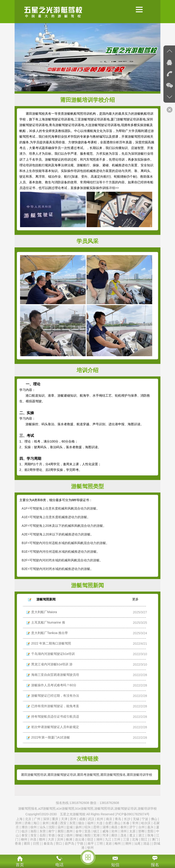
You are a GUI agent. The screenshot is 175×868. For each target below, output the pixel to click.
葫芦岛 (69, 843)
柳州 (24, 839)
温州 (61, 827)
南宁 (51, 831)
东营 (43, 831)
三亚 (126, 839)
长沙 (127, 819)
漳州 (124, 831)
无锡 (136, 819)
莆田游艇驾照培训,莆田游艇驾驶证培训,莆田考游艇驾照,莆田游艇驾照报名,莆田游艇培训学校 (87, 775)
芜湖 (96, 835)
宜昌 (87, 831)
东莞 (72, 823)
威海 (106, 831)
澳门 (155, 839)
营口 (59, 843)
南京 (109, 819)
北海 (135, 839)
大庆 (51, 839)
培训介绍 (87, 370)
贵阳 (150, 831)
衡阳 (87, 835)
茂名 (124, 835)
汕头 (43, 827)
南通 (54, 823)
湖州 (99, 839)
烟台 (81, 823)
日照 (36, 843)
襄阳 (61, 831)
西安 (63, 823)
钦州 (90, 848)
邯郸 (142, 831)
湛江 (142, 835)
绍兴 (87, 827)
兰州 (117, 839)
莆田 (27, 843)
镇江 (96, 831)
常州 (135, 823)
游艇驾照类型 (87, 486)
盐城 (69, 827)
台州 (142, 827)
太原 (132, 831)
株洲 (69, 839)
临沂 (25, 831)
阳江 (144, 839)
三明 (100, 843)
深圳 (46, 819)
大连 (99, 823)
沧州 (114, 831)
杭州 (100, 819)
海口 (36, 823)
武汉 (91, 819)
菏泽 (106, 835)
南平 (91, 843)
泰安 (25, 835)
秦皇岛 (48, 843)
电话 (59, 865)
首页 (20, 865)
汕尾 (137, 843)
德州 (69, 835)
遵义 (132, 835)
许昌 (33, 839)
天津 (65, 819)
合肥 (108, 823)
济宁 (132, 827)
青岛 (118, 819)
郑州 (18, 823)
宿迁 (90, 839)
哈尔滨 (146, 823)
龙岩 (109, 843)
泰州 (124, 827)
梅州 (118, 843)
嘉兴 (150, 827)
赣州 (42, 839)
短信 (115, 865)
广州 (37, 819)
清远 (146, 843)
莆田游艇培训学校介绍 (87, 100)
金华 (79, 831)
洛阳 (33, 831)
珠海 (150, 835)
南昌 (114, 827)
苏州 (73, 819)
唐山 (117, 823)
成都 (82, 819)
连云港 (80, 839)
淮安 (33, 835)
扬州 (79, 827)
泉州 (46, 823)
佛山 (154, 819)
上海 (19, 819)
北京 (28, 819)
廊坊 (114, 835)
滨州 (60, 839)
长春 (126, 823)
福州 (90, 823)
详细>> (114, 188)
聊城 (79, 835)
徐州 (33, 827)
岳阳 (43, 835)
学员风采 (87, 241)
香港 (18, 843)
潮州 (128, 843)
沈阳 (51, 827)
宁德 (80, 843)
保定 (61, 835)
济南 (28, 823)
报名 (155, 865)
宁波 (145, 819)
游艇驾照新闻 (87, 585)
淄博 (106, 827)
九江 (108, 839)
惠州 (69, 831)
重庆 (55, 819)
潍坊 (25, 827)
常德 (51, 835)
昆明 (96, 827)
